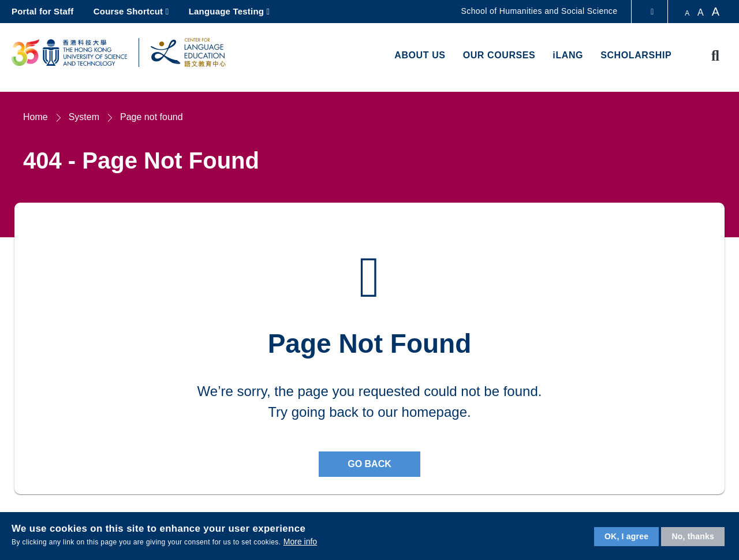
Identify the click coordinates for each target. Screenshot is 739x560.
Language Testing (226, 11)
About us (420, 55)
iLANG (568, 55)
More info (300, 542)
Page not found (152, 117)
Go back (369, 464)
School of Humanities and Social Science (540, 11)
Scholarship (636, 55)
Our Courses (499, 55)
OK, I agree (626, 536)
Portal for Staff (42, 11)
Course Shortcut (128, 11)
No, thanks (693, 536)
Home (36, 117)
